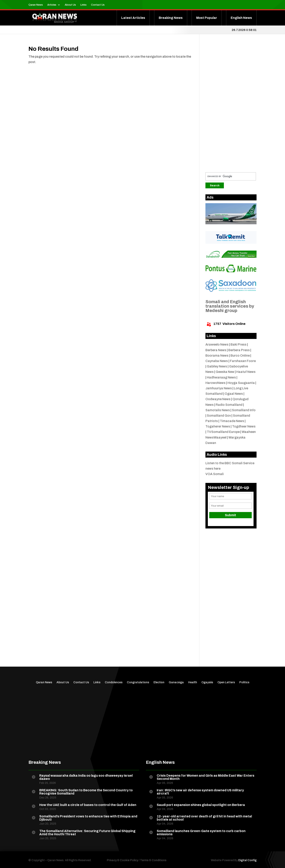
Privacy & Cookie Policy (122, 860)
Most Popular (207, 18)
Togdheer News (244, 426)
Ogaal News (234, 394)
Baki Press (239, 344)
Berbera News (216, 350)
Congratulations (138, 682)
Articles (52, 5)
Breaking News (171, 18)
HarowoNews (215, 383)
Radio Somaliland (229, 405)
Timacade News (232, 421)
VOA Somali (215, 474)
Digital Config (247, 860)
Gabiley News (217, 366)
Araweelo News (217, 344)
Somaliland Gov (219, 416)
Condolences (114, 682)
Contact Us (98, 5)
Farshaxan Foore (243, 361)
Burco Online (240, 355)
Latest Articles (133, 18)
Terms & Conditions (153, 860)
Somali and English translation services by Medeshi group (230, 306)
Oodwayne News (218, 399)
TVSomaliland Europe (223, 432)
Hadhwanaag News (221, 377)
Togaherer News (218, 426)
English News (241, 18)
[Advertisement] (231, 106)
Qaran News (36, 5)
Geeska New (225, 372)
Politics (244, 682)
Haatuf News (246, 372)
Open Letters (226, 682)
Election (159, 682)
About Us (70, 5)
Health (193, 682)
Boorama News (217, 355)
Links (83, 5)
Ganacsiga (176, 682)
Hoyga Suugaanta (241, 383)
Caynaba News (217, 361)
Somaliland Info (244, 410)
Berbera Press (239, 350)
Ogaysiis (207, 682)
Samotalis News (218, 410)
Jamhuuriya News (219, 388)
